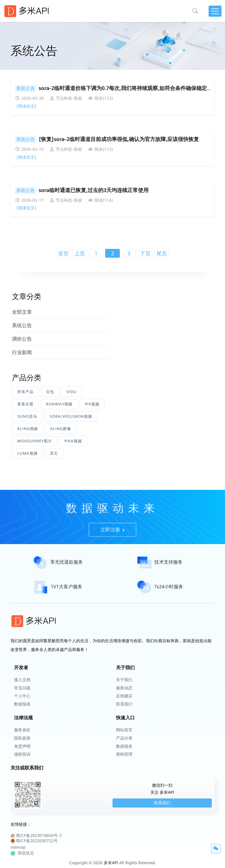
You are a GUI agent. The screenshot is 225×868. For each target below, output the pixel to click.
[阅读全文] (26, 106)
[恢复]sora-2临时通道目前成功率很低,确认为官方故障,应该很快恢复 (119, 139)
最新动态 (124, 702)
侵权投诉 (22, 765)
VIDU (86, 392)
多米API (111, 859)
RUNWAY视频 (74, 404)
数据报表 (22, 717)
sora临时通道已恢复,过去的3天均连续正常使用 (94, 190)
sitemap (18, 843)
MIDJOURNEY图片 (49, 441)
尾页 (162, 253)
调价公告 (37, 339)
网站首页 (124, 743)
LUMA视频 (42, 453)
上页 (80, 253)
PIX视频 (107, 404)
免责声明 (22, 758)
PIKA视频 (88, 441)
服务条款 (22, 743)
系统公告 (25, 88)
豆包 (65, 392)
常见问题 (22, 702)
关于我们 (124, 694)
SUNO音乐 (42, 416)
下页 (145, 253)
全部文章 (37, 312)
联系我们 (124, 717)
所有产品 (40, 392)
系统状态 (23, 849)
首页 (63, 253)
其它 (69, 453)
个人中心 (22, 710)
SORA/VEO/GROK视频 (86, 416)
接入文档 (22, 694)
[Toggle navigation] (215, 11)
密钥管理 (124, 765)
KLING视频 (42, 429)
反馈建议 (124, 710)
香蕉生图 (40, 404)
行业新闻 (37, 352)
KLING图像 (75, 429)
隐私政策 (22, 750)
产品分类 (124, 750)
